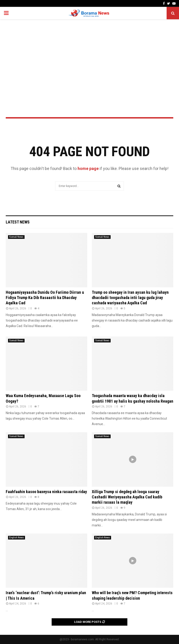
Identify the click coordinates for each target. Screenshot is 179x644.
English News (17, 538)
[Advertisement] (89, 56)
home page (88, 168)
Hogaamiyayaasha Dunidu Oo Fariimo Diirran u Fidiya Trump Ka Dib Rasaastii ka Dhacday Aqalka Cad (45, 298)
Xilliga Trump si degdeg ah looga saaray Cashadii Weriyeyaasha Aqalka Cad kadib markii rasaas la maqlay (127, 497)
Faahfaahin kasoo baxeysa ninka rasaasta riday (46, 492)
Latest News (18, 222)
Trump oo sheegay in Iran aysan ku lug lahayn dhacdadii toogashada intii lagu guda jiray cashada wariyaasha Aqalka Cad (130, 298)
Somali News (16, 237)
